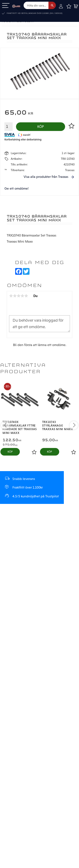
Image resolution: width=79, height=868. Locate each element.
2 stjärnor (15, 296)
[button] (6, 6)
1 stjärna (11, 296)
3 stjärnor (19, 296)
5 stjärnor (26, 296)
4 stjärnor (22, 296)
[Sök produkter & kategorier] (36, 5)
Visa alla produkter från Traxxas (46, 177)
